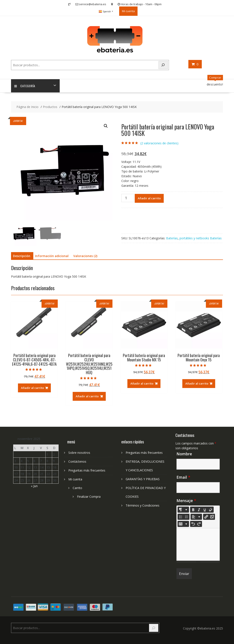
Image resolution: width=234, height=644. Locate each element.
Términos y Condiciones (143, 505)
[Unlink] (212, 517)
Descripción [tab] (22, 256)
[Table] (183, 524)
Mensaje (186, 501)
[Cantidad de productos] (128, 198)
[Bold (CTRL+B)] (193, 510)
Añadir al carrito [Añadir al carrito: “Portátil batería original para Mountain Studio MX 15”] (142, 383)
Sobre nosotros (79, 453)
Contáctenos (77, 461)
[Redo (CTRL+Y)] (199, 524)
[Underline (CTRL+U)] (205, 510)
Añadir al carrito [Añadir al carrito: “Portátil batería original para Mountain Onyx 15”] (197, 383)
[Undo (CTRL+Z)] (193, 524)
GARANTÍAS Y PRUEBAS (143, 479)
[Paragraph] (196, 517)
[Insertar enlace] (206, 517)
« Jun (34, 486)
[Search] (163, 65)
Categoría (25, 86)
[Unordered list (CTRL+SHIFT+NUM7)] (181, 517)
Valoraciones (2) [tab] (85, 256)
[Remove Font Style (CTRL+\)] (211, 510)
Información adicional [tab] (52, 256)
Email (183, 477)
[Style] (183, 510)
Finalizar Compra (89, 497)
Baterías (172, 238)
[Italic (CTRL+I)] (199, 510)
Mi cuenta (128, 11)
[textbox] (198, 544)
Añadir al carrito (149, 198)
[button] (106, 126)
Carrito (77, 488)
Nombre (184, 454)
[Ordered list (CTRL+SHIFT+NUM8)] (186, 517)
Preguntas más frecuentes (87, 470)
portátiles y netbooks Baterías (201, 238)
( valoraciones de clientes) (159, 143)
